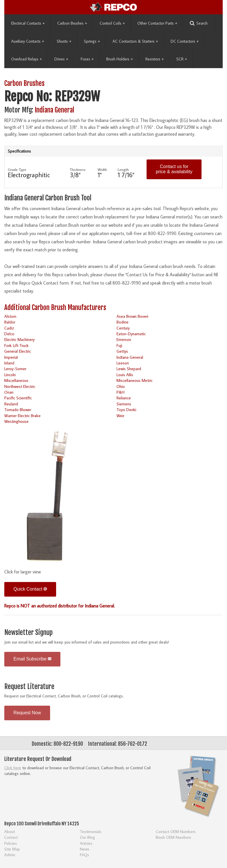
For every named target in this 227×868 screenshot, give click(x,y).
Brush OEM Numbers (173, 837)
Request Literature (29, 687)
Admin (10, 855)
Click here (13, 768)
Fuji (119, 345)
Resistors (155, 59)
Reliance (124, 398)
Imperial (11, 357)
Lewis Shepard (129, 369)
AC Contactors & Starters (135, 41)
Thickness (78, 169)
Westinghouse (16, 421)
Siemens (124, 404)
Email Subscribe (32, 659)
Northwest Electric (20, 386)
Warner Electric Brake (22, 416)
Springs (92, 41)
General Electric (18, 351)
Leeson (123, 363)
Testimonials (91, 831)
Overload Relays (26, 59)
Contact (11, 837)
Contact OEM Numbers (176, 831)
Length (123, 169)
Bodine (123, 322)
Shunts (64, 41)
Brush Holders (120, 59)
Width (102, 169)
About (10, 831)
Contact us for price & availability (174, 169)
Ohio (121, 386)
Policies (11, 843)
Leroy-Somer (15, 369)
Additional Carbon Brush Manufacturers (55, 308)
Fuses (87, 59)
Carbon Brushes (72, 23)
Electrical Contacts (28, 23)
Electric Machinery (19, 339)
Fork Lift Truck (16, 345)
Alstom (10, 316)
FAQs (84, 855)
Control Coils (112, 23)
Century (123, 328)
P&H (121, 392)
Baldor (10, 322)
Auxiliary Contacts (28, 41)
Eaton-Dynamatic (131, 334)
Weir (120, 416)
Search (199, 23)
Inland (9, 363)
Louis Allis (125, 375)
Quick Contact (30, 589)
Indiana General (54, 110)
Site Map (12, 849)
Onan (9, 392)
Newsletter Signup (28, 633)
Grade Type (17, 169)
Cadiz (9, 328)
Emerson (124, 339)
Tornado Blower (18, 410)
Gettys (122, 351)
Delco (9, 334)
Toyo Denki (126, 410)
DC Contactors (185, 41)
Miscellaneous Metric (135, 380)
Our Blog (87, 837)
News (85, 849)
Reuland (11, 404)
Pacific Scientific (18, 398)
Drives (61, 59)
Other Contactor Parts (157, 23)
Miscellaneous (16, 380)
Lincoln (10, 375)
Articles (86, 843)
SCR (182, 59)
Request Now (27, 713)
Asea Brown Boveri (132, 316)
